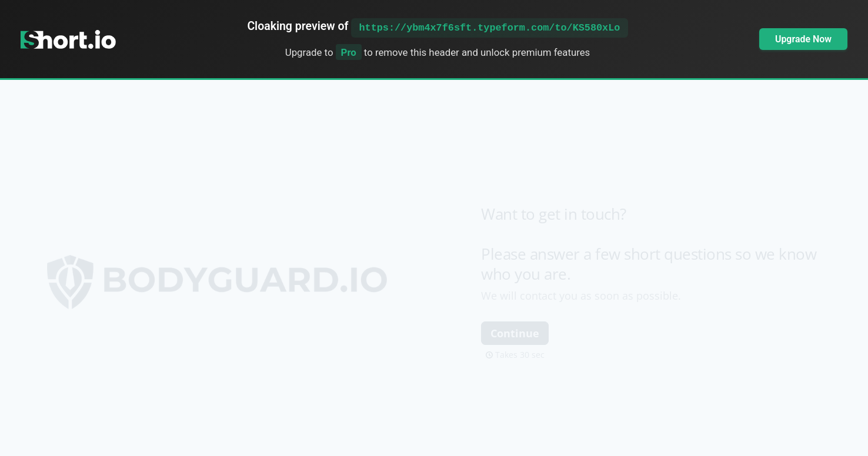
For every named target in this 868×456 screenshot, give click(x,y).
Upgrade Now (803, 39)
